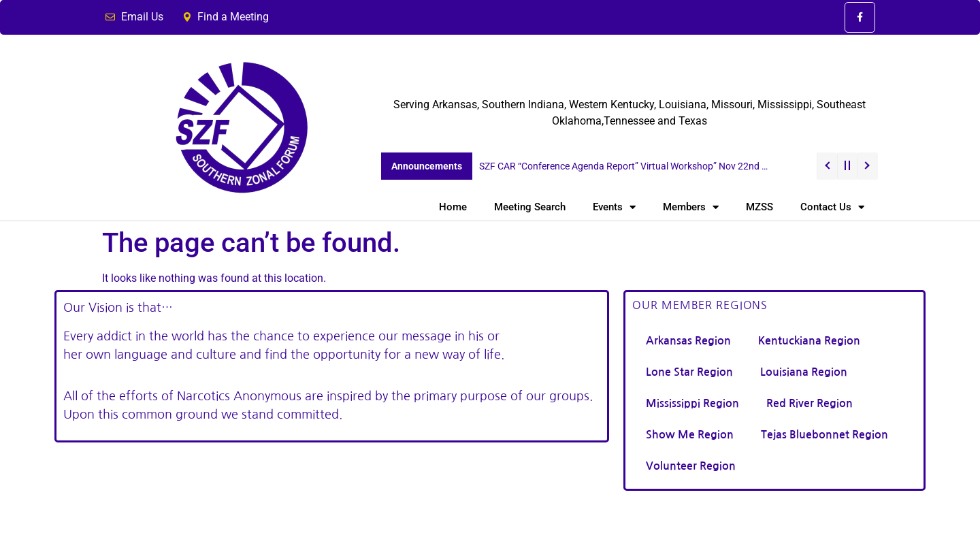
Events (614, 207)
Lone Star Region (689, 372)
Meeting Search (530, 207)
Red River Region (810, 403)
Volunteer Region (691, 466)
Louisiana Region (804, 372)
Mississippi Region (692, 403)
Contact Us (832, 207)
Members (691, 207)
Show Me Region (690, 435)
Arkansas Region (688, 341)
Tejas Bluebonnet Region (824, 435)
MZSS (759, 207)
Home (453, 207)
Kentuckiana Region (809, 341)
